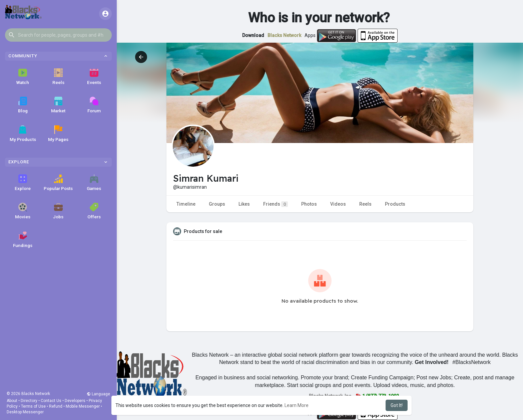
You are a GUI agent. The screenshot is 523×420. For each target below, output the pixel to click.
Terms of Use (33, 406)
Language (98, 394)
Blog (23, 105)
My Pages (58, 134)
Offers (94, 211)
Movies (23, 211)
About (12, 401)
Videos (338, 204)
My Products (23, 134)
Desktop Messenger (25, 412)
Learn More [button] (297, 405)
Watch (23, 77)
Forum (94, 105)
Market (58, 105)
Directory (29, 401)
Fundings (23, 240)
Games (94, 183)
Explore (23, 183)
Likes (244, 204)
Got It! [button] (397, 405)
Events (94, 77)
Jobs (58, 211)
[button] (58, 35)
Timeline (186, 204)
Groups (217, 204)
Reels (58, 77)
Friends (276, 204)
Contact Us (51, 401)
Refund (56, 406)
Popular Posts (58, 183)
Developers (75, 401)
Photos (309, 204)
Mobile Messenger (83, 406)
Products (395, 204)
